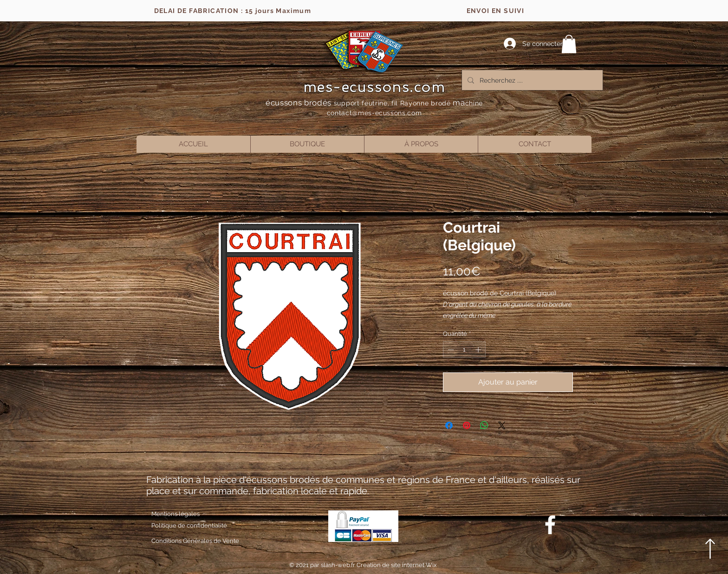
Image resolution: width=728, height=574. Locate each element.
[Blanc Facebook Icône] (550, 525)
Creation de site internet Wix (397, 565)
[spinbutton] (465, 350)
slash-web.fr (339, 565)
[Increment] (479, 350)
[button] (569, 44)
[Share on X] (502, 425)
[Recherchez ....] (531, 80)
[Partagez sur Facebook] (449, 425)
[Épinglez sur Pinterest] (467, 425)
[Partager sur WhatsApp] (484, 425)
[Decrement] (450, 350)
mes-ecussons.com (374, 87)
